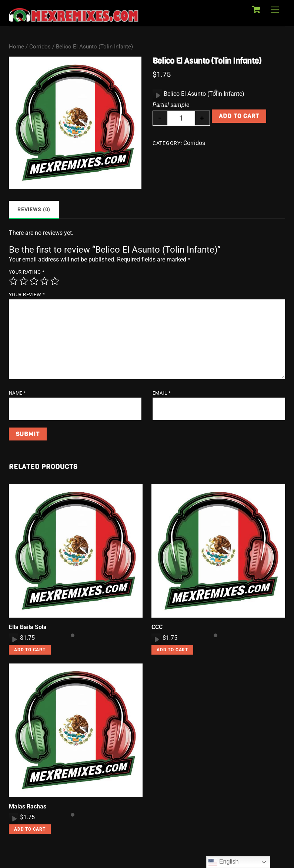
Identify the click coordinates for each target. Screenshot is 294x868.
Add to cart (239, 116)
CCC (157, 627)
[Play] (157, 95)
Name (18, 393)
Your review (27, 295)
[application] (157, 95)
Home (16, 47)
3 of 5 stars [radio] (34, 281)
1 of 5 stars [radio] (13, 281)
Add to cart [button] (30, 650)
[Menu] (275, 10)
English (223, 862)
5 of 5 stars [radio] (55, 281)
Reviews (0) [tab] (34, 210)
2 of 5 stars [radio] (24, 281)
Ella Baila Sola (28, 627)
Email (162, 393)
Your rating (27, 272)
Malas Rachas (28, 806)
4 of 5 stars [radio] (44, 281)
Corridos (40, 47)
